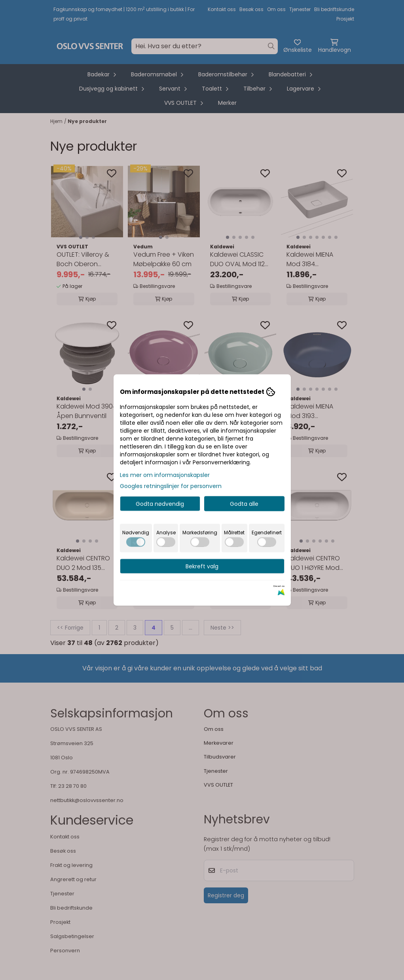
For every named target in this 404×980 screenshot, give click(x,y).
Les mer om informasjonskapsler (165, 475)
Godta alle (244, 504)
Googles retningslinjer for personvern (171, 486)
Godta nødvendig (160, 504)
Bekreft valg (202, 566)
